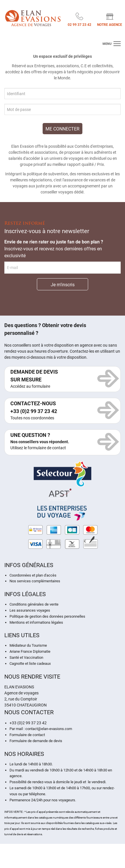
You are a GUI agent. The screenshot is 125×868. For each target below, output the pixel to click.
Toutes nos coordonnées (32, 418)
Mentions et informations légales (36, 622)
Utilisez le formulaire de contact (38, 448)
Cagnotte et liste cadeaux (30, 664)
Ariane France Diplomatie (30, 651)
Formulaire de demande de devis (36, 741)
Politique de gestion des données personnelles (47, 616)
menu (107, 44)
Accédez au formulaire (30, 386)
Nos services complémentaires (35, 581)
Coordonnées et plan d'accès (33, 575)
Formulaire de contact (27, 735)
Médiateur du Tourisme (28, 645)
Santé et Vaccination (26, 657)
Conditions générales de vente (34, 604)
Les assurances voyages (30, 610)
